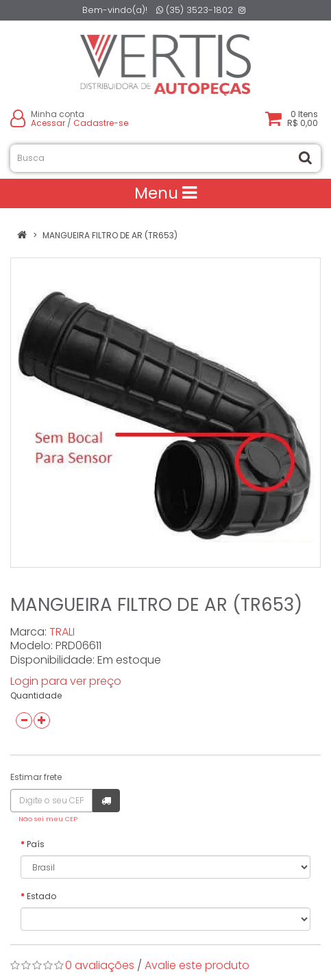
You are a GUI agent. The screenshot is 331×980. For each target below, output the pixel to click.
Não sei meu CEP (48, 819)
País (36, 844)
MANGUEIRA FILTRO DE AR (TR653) (110, 235)
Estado (41, 896)
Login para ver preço (66, 681)
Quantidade (36, 695)
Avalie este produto (197, 965)
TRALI (62, 632)
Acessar (48, 123)
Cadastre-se (101, 123)
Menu (165, 193)
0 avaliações (100, 965)
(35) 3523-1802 (195, 10)
